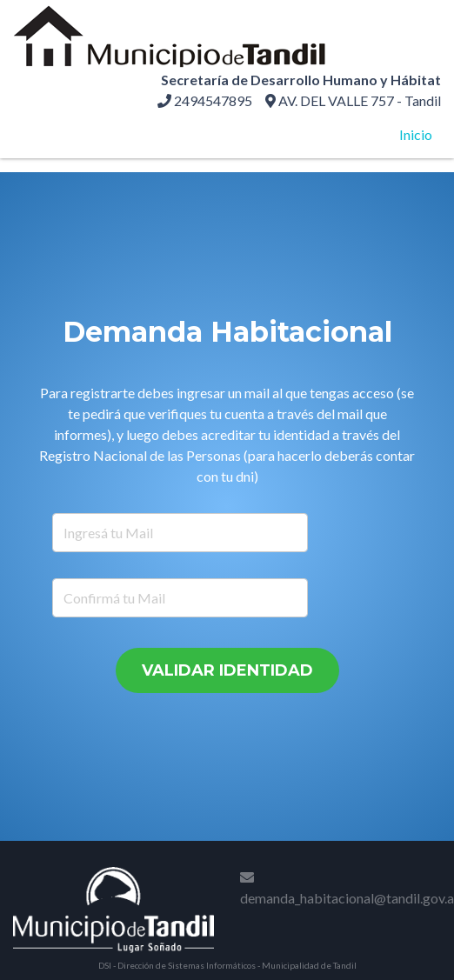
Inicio (416, 134)
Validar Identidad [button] (227, 670)
